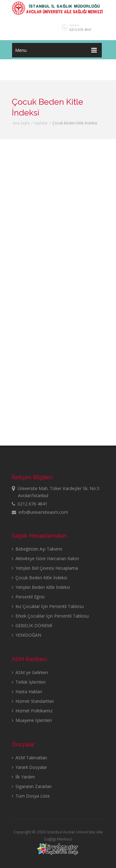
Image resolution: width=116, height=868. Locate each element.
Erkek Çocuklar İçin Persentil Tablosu (50, 616)
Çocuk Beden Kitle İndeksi (39, 578)
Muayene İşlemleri (32, 720)
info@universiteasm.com (40, 512)
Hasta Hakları (27, 692)
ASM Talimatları (29, 758)
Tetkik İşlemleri (29, 682)
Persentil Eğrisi (28, 597)
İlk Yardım (23, 777)
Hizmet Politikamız (32, 711)
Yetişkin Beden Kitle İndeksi (41, 587)
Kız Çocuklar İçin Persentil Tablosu (48, 606)
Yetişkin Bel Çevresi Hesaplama (45, 568)
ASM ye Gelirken (30, 672)
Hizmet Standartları (33, 701)
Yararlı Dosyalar (29, 767)
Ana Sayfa (21, 123)
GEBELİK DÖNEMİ (32, 625)
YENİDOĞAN (26, 635)
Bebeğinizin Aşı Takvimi (37, 549)
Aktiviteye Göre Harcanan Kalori (45, 558)
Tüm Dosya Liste (31, 796)
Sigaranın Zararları (32, 786)
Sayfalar (41, 123)
